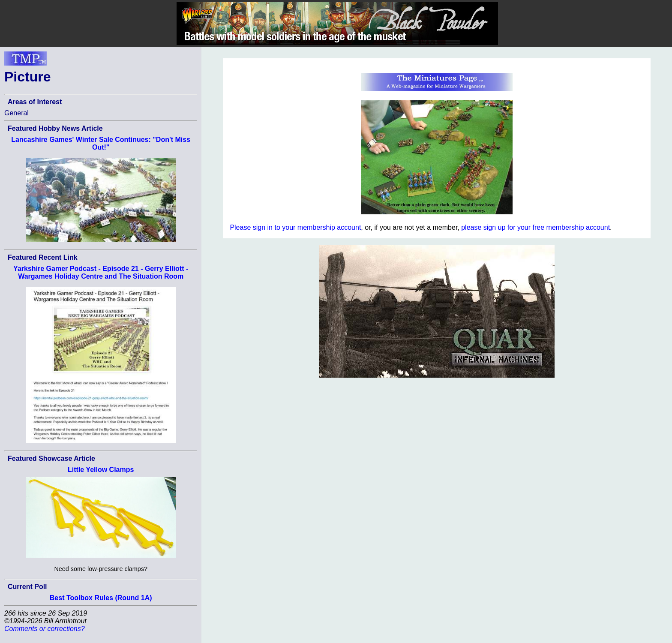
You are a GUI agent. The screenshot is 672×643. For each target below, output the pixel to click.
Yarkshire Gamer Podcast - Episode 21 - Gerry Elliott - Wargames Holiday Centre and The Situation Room (101, 272)
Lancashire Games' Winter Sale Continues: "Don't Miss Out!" (101, 143)
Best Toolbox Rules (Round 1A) (101, 598)
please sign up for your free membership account (535, 227)
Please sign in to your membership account (295, 227)
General (16, 113)
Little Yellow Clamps (101, 470)
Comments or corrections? (45, 629)
